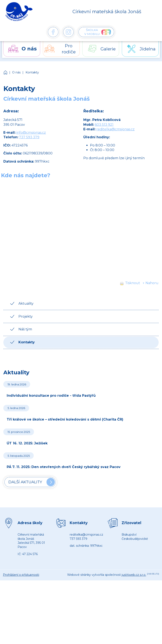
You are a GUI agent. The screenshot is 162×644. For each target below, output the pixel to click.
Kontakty (32, 72)
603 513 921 (104, 125)
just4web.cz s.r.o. (134, 575)
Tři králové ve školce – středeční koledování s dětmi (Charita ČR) (65, 419)
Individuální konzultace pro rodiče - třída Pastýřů (51, 396)
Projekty (26, 316)
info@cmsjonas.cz (31, 133)
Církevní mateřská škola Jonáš (6, 72)
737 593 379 (29, 137)
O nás (16, 72)
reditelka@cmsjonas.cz (115, 129)
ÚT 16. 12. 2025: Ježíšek (27, 443)
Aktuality (26, 303)
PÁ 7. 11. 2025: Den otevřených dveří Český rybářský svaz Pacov (64, 467)
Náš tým (25, 329)
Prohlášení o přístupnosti (21, 575)
